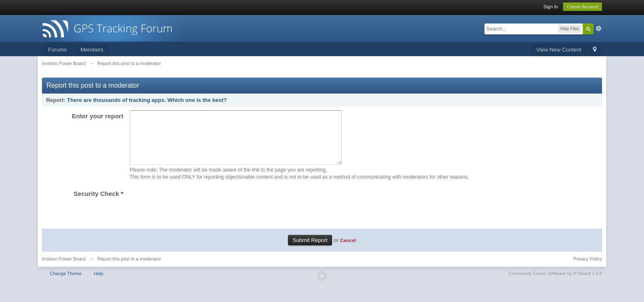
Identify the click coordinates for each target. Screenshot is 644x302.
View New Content (559, 50)
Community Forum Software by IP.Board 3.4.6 (555, 284)
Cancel (348, 250)
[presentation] (194, 214)
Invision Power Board (64, 269)
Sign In (551, 7)
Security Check (98, 204)
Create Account (582, 7)
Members (92, 50)
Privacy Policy (588, 269)
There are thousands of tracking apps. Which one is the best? (147, 100)
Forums (58, 50)
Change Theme (66, 284)
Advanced (599, 29)
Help (98, 284)
